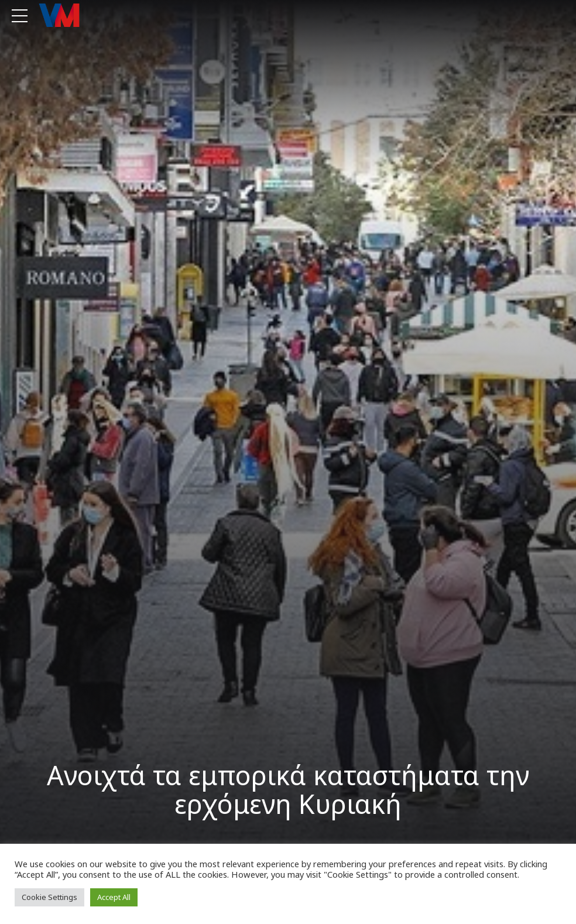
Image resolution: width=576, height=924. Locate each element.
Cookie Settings (49, 897)
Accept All (114, 897)
